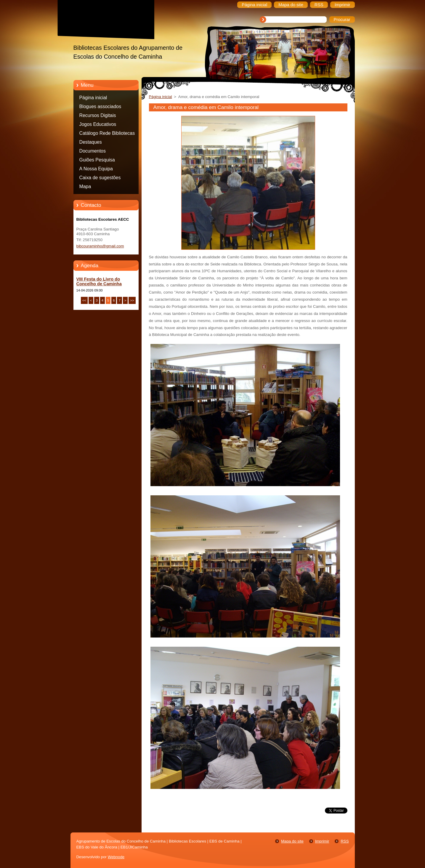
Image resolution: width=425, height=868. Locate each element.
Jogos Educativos (98, 124)
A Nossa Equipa (96, 169)
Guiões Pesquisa (97, 160)
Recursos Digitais (98, 115)
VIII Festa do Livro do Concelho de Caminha (99, 281)
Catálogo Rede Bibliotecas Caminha (107, 134)
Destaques (91, 142)
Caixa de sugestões (100, 178)
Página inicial (93, 98)
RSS (345, 841)
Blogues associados (100, 107)
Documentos (93, 151)
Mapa (85, 186)
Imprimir (322, 841)
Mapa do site (292, 841)
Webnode (116, 857)
